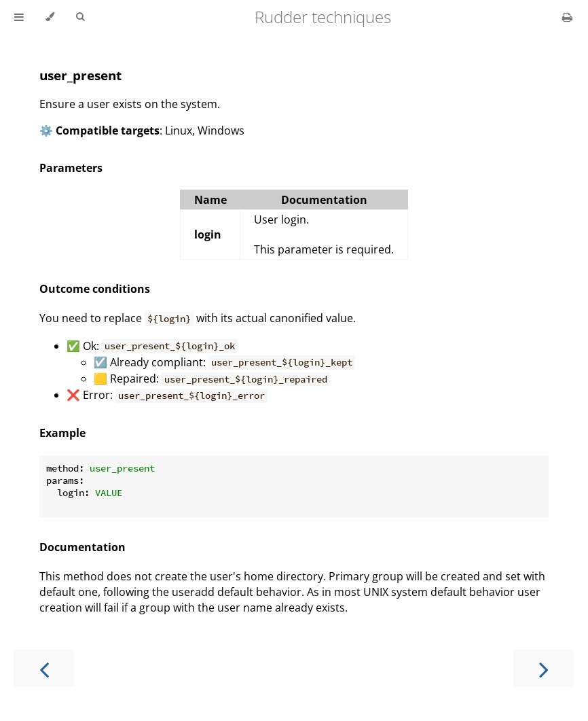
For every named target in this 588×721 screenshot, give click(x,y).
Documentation (82, 547)
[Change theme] (50, 17)
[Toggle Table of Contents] (19, 17)
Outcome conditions (95, 289)
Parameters (71, 168)
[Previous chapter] (44, 668)
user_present (80, 75)
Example (62, 433)
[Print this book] (567, 17)
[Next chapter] (544, 668)
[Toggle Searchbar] (80, 17)
